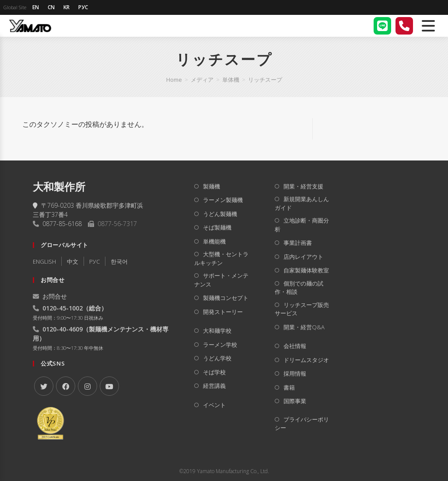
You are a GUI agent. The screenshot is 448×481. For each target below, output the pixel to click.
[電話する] (404, 26)
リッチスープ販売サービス (302, 309)
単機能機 (214, 241)
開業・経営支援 (303, 186)
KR (66, 7)
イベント (214, 405)
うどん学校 (217, 358)
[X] (44, 386)
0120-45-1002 (63, 308)
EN (36, 7)
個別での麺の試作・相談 (299, 288)
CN (51, 7)
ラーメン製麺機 (223, 200)
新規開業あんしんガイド (302, 203)
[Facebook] (66, 386)
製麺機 (212, 186)
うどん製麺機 (220, 214)
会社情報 (295, 346)
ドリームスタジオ (306, 360)
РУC (94, 261)
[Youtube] (109, 386)
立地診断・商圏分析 (302, 225)
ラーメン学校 (220, 345)
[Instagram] (87, 386)
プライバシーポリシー (302, 424)
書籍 (289, 387)
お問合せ (50, 296)
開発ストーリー (223, 312)
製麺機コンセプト (226, 298)
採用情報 (295, 373)
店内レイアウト (303, 257)
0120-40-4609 (63, 329)
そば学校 (214, 372)
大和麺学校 (217, 331)
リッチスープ (265, 80)
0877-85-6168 (62, 224)
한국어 (119, 261)
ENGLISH (44, 261)
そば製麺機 (217, 227)
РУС (83, 7)
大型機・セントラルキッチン (221, 258)
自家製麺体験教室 (306, 270)
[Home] (174, 80)
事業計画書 (298, 243)
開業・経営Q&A (304, 327)
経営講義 (214, 386)
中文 (73, 261)
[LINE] (382, 26)
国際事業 (295, 401)
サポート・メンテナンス (221, 280)
